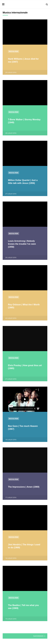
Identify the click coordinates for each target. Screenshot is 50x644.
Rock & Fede (14, 51)
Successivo (38, 636)
